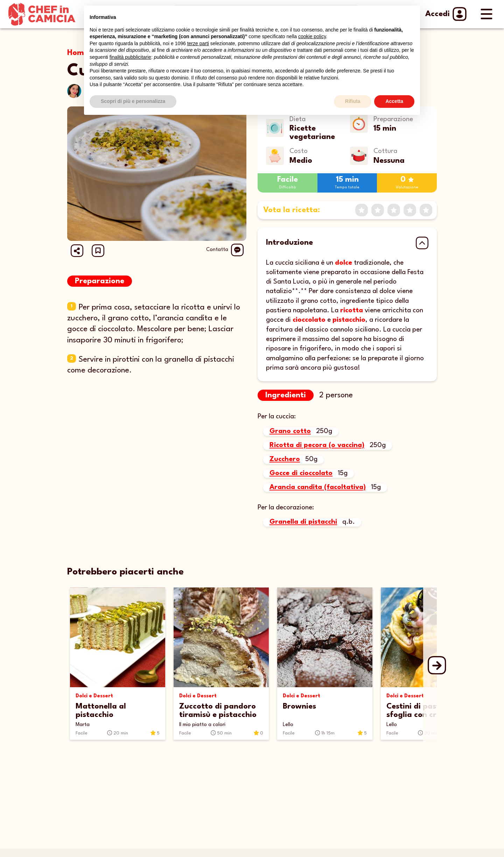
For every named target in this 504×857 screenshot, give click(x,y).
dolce (344, 263)
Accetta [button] (394, 101)
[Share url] (77, 251)
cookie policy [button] (312, 36)
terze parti (198, 43)
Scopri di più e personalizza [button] (133, 101)
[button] (98, 251)
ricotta (352, 311)
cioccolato (309, 320)
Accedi (445, 14)
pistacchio (349, 320)
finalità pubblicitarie (130, 57)
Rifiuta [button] (353, 101)
